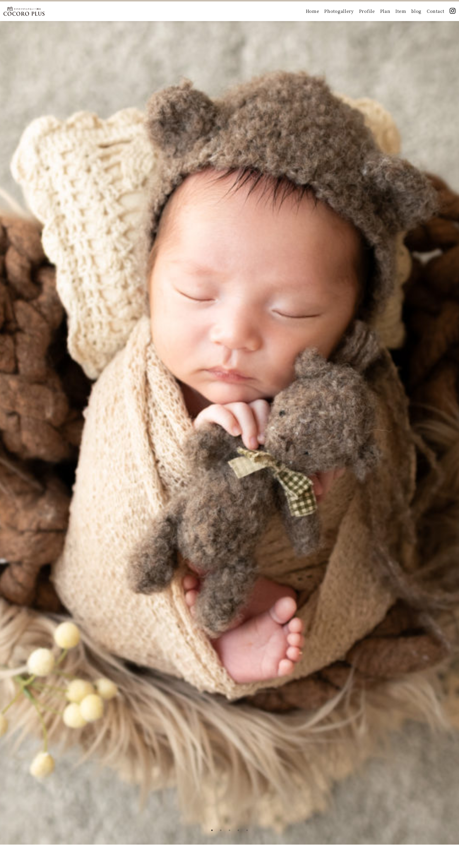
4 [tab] (238, 830)
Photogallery (339, 11)
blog (416, 11)
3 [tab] (229, 830)
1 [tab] (212, 830)
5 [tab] (247, 830)
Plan (385, 11)
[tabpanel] (229, 422)
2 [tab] (221, 830)
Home (313, 11)
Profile (367, 11)
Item (401, 11)
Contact (436, 11)
